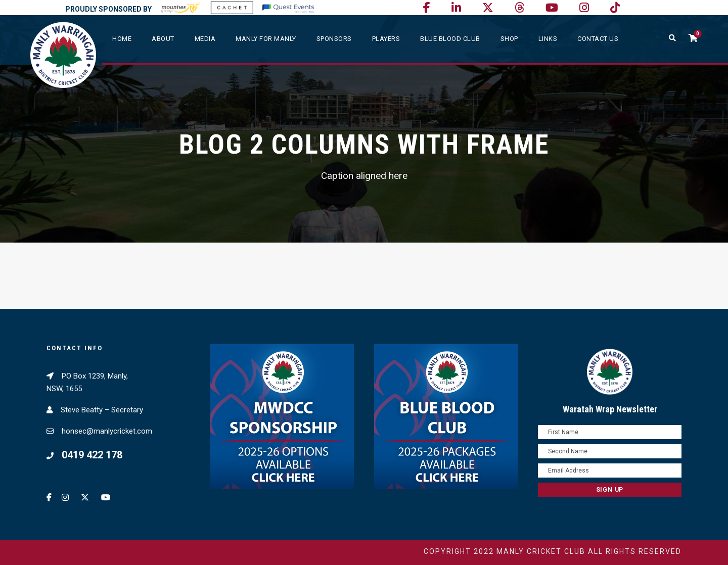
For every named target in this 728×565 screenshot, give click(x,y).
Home (122, 39)
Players (386, 39)
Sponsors (334, 39)
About (163, 39)
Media (205, 39)
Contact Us (598, 39)
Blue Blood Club (450, 39)
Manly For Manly (266, 39)
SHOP (509, 39)
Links (548, 39)
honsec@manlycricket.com (107, 431)
